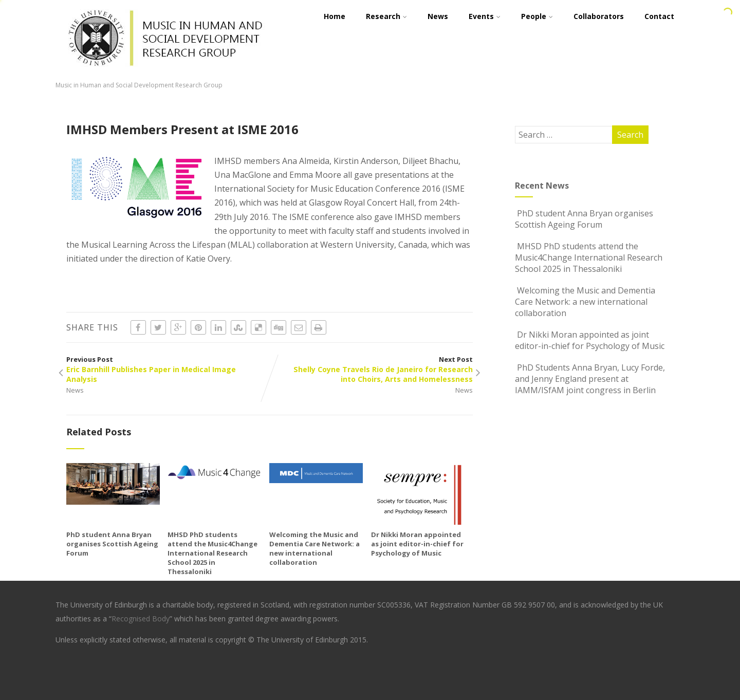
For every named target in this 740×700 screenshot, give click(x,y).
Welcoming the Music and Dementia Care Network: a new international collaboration (314, 548)
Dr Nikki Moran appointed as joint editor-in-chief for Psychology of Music (417, 544)
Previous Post (168, 369)
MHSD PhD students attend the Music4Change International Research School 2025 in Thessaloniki (212, 553)
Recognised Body (141, 619)
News (75, 390)
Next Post (371, 369)
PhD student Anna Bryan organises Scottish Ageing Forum (112, 544)
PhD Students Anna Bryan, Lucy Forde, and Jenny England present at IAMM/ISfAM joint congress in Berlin (590, 379)
